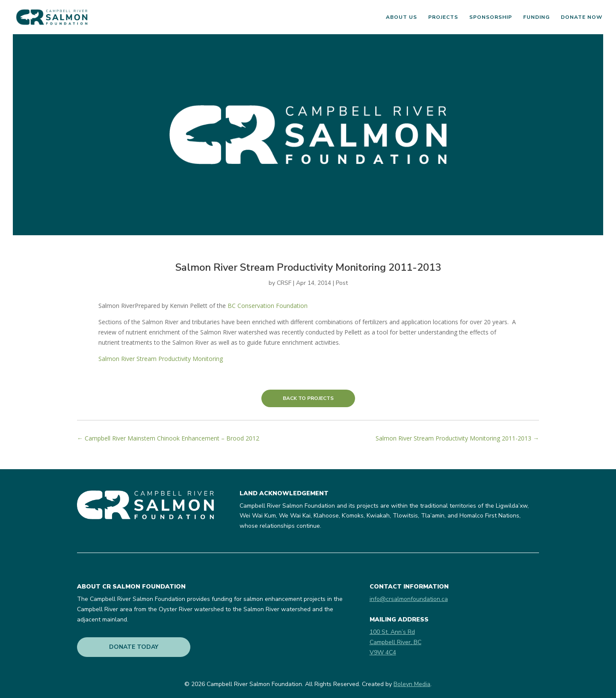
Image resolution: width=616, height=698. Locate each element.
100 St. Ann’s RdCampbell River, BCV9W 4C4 (395, 642)
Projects (443, 17)
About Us (401, 17)
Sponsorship (491, 17)
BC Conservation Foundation (268, 306)
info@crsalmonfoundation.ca (409, 599)
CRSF (284, 283)
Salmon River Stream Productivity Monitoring (161, 359)
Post (342, 283)
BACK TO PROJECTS (308, 398)
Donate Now (582, 17)
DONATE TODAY (134, 647)
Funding (536, 17)
